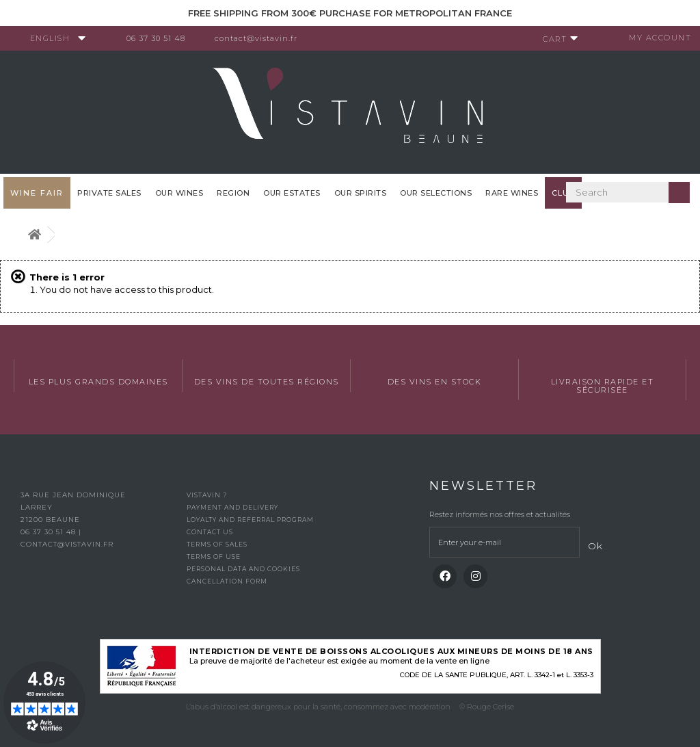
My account (656, 38)
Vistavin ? (207, 495)
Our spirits (361, 193)
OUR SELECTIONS (436, 193)
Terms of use (214, 556)
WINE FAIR (37, 193)
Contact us (210, 532)
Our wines (179, 193)
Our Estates (292, 193)
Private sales (109, 193)
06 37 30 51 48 (160, 38)
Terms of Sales (217, 544)
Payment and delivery (232, 507)
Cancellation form (227, 581)
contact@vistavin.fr (260, 38)
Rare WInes (512, 193)
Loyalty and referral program (250, 520)
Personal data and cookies (243, 569)
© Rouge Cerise (487, 707)
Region (233, 193)
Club (563, 193)
